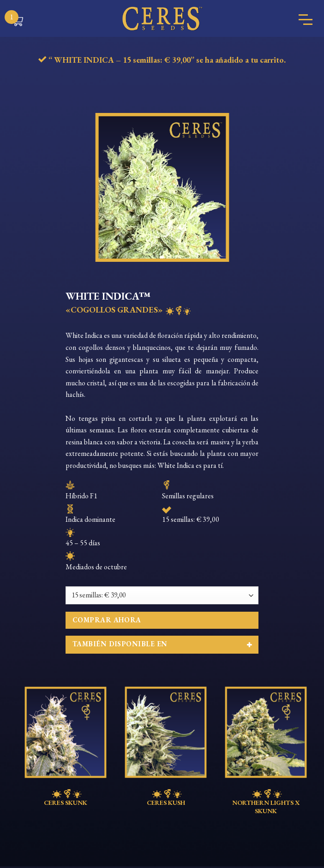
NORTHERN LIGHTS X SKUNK (266, 802)
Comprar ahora (107, 620)
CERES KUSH (166, 798)
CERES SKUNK (66, 798)
